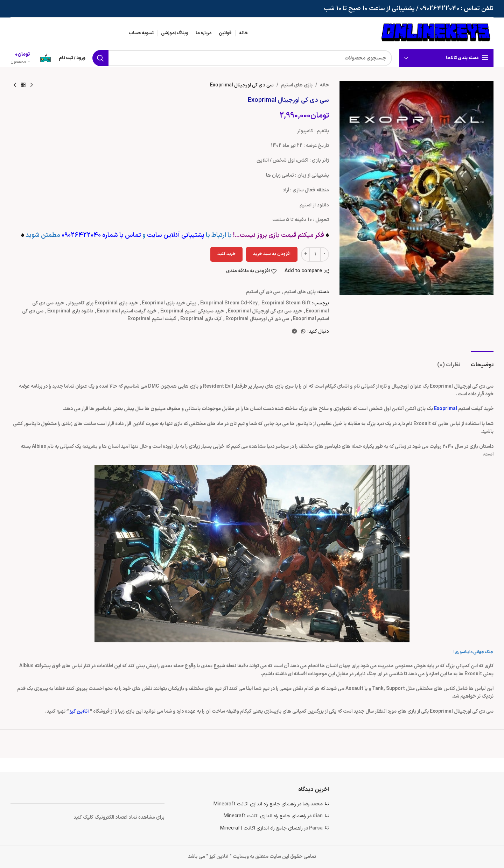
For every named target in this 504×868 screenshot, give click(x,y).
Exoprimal (446, 409)
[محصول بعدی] (15, 85)
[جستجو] (242, 58)
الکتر (110, 817)
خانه (324, 85)
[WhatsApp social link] (303, 332)
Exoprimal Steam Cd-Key (229, 303)
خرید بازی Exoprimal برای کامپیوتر (103, 303)
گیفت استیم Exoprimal (152, 319)
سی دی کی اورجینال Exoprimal (257, 319)
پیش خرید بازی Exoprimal (169, 303)
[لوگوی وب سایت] (436, 33)
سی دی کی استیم (263, 292)
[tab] (482, 362)
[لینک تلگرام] (294, 332)
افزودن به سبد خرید (272, 254)
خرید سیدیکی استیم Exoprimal (192, 311)
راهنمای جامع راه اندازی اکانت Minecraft (255, 804)
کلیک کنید (84, 817)
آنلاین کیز (79, 711)
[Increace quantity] (305, 254)
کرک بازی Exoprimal (201, 319)
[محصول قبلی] (31, 85)
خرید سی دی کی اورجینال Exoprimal (265, 311)
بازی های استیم (297, 85)
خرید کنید (226, 254)
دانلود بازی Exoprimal (70, 311)
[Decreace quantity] (325, 254)
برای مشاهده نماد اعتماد (140, 817)
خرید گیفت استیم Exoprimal (127, 311)
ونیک (100, 817)
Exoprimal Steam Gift (286, 303)
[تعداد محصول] (315, 254)
